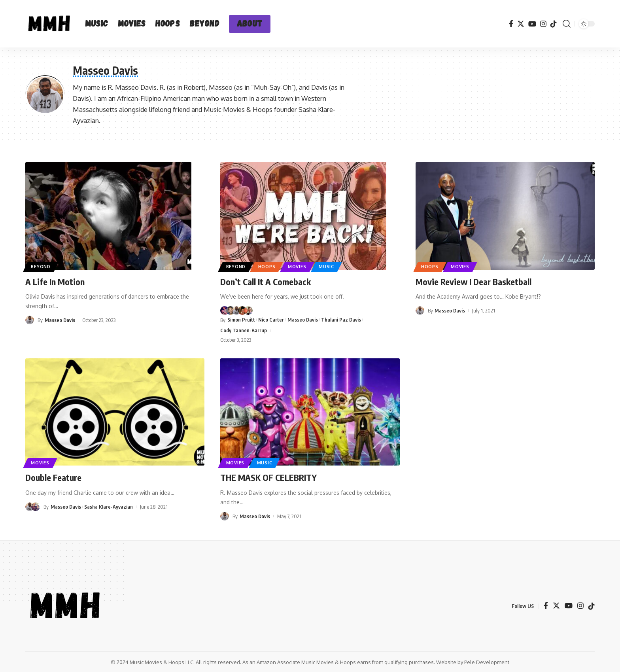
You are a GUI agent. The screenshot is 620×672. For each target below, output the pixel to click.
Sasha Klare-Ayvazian (109, 506)
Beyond (42, 266)
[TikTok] (554, 24)
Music (332, 266)
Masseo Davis (60, 320)
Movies (301, 266)
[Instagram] (543, 24)
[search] (567, 24)
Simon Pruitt (241, 320)
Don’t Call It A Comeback (266, 282)
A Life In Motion (55, 282)
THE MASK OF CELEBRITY (268, 477)
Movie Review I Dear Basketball (474, 282)
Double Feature (53, 477)
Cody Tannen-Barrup (244, 330)
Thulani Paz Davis (342, 320)
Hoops (270, 266)
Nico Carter (271, 320)
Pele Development (487, 662)
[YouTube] (532, 24)
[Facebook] (511, 24)
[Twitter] (521, 24)
